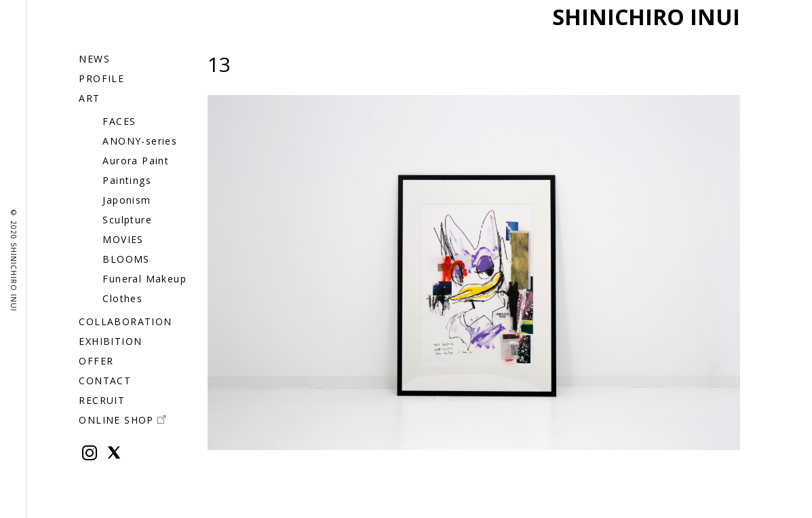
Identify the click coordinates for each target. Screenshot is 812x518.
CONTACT (105, 381)
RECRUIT (102, 400)
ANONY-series (140, 141)
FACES (119, 121)
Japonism (127, 200)
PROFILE (101, 78)
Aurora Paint (136, 161)
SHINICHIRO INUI (646, 17)
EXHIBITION (110, 341)
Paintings (127, 180)
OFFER (96, 361)
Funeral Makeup (144, 279)
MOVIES (123, 239)
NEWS (94, 59)
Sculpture (127, 220)
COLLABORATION (125, 321)
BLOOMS (126, 259)
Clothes (122, 298)
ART (89, 98)
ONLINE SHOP (122, 420)
